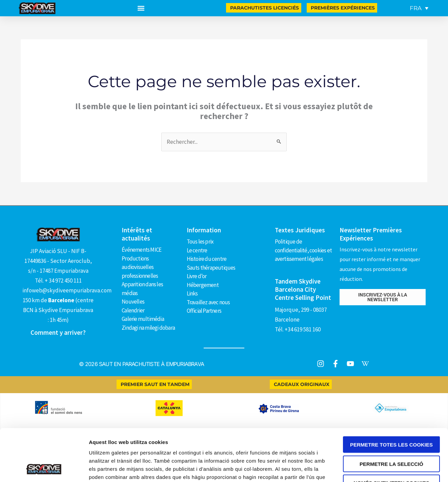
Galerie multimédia (143, 319)
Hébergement (203, 285)
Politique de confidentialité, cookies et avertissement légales (303, 250)
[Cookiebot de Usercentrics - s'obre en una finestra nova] (44, 442)
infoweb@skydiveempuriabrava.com (67, 290)
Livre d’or (197, 276)
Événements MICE (141, 250)
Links (192, 293)
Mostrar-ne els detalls (390, 442)
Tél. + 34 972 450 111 (58, 281)
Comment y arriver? (58, 332)
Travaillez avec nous (208, 302)
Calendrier (133, 310)
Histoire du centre (207, 259)
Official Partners (204, 311)
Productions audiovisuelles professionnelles (140, 267)
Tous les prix (200, 242)
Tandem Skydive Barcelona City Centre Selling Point (303, 289)
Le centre (197, 250)
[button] (141, 8)
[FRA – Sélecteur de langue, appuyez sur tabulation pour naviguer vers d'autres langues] (419, 8)
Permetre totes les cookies (391, 369)
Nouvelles (133, 302)
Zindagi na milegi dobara (148, 328)
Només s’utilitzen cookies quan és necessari (391, 410)
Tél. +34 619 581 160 (298, 329)
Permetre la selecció (391, 389)
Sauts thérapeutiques (211, 268)
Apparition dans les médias (142, 289)
